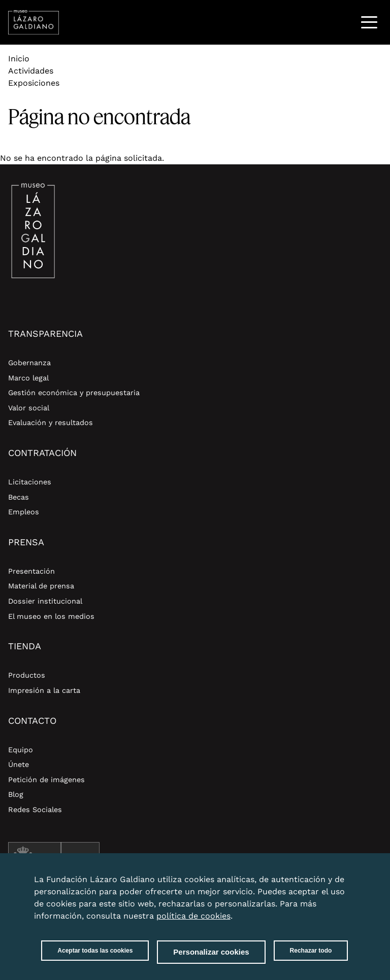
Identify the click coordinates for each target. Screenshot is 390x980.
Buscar (343, 22)
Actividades (31, 71)
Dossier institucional (45, 601)
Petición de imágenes (46, 780)
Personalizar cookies (211, 952)
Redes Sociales (35, 810)
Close (346, 873)
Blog (16, 794)
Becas (19, 497)
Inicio (19, 59)
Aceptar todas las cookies (95, 951)
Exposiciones (34, 83)
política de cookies (193, 916)
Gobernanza (29, 363)
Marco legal (28, 378)
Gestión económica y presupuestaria (74, 393)
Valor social (29, 408)
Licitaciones (30, 482)
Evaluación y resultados (51, 423)
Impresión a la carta (44, 690)
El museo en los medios (51, 616)
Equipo (21, 750)
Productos (27, 675)
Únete (19, 764)
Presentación (31, 571)
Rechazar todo (311, 951)
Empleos (24, 512)
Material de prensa (41, 586)
